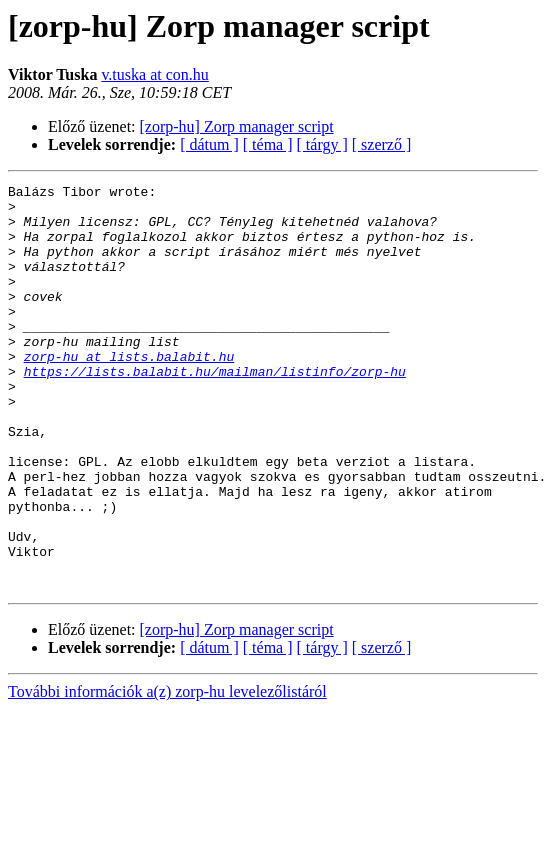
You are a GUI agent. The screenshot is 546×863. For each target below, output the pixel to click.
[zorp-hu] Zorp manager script (237, 126)
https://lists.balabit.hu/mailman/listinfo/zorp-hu (215, 410)
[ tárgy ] (322, 144)
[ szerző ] (382, 144)
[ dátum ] (209, 144)
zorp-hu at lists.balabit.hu (129, 392)
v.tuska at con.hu (154, 74)
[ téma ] (268, 144)
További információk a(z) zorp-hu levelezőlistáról (167, 772)
